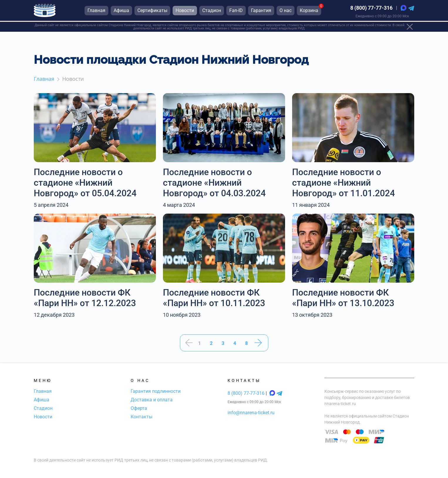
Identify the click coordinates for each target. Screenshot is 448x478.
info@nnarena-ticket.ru (251, 413)
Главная (43, 391)
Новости (43, 417)
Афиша (42, 400)
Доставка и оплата (152, 400)
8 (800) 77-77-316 (371, 9)
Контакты (142, 417)
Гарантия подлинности (156, 391)
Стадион (43, 408)
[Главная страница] (45, 11)
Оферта (139, 408)
